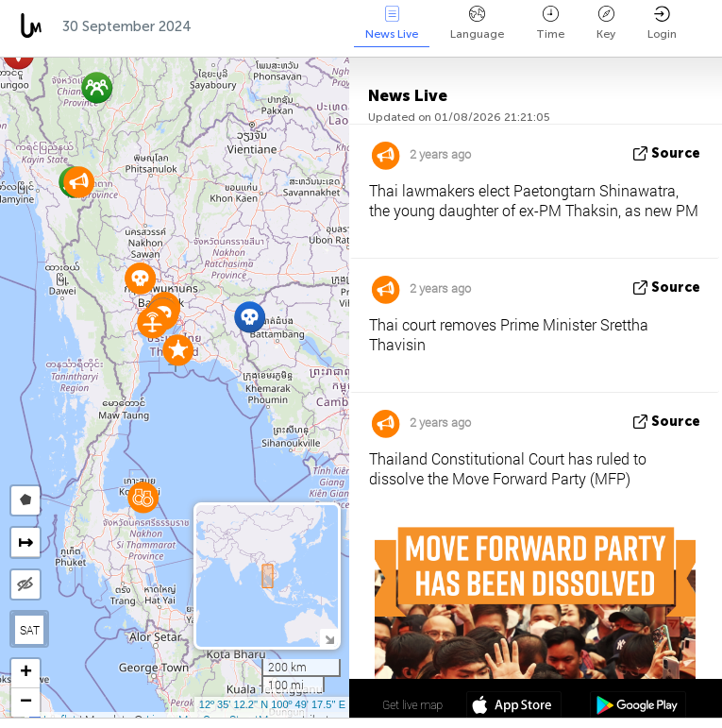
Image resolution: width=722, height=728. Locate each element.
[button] (143, 497)
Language (477, 23)
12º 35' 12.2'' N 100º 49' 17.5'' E (272, 704)
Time (550, 23)
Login (662, 23)
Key (606, 23)
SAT (30, 630)
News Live (392, 23)
